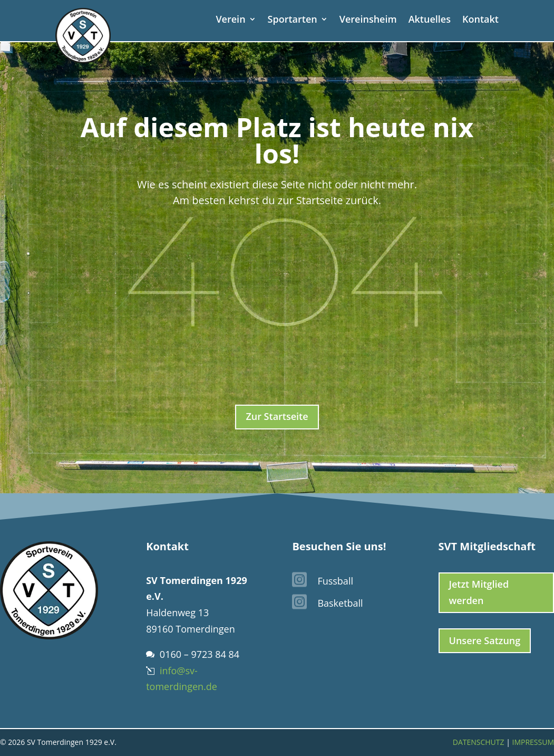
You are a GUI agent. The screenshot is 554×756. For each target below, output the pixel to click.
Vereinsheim (368, 20)
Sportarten (293, 20)
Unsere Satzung (485, 640)
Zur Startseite (277, 416)
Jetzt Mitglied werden (479, 592)
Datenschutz (479, 742)
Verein (230, 20)
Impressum (533, 742)
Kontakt (480, 20)
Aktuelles (430, 20)
